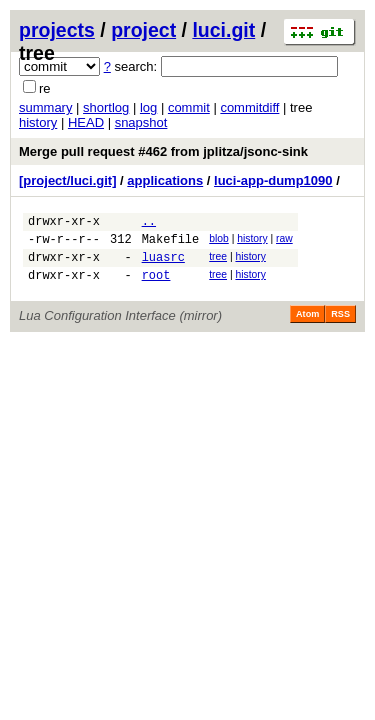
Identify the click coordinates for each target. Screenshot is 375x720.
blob (219, 241)
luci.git (223, 30)
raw (284, 241)
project (143, 30)
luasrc (163, 265)
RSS (340, 326)
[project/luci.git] (68, 180)
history (38, 122)
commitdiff (249, 107)
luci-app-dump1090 (273, 180)
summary (45, 107)
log (148, 107)
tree (218, 262)
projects (57, 30)
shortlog (106, 107)
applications (165, 180)
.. (149, 223)
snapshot (141, 122)
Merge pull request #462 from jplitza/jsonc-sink (163, 151)
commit (189, 107)
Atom (307, 326)
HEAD (86, 122)
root (156, 286)
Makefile (171, 244)
